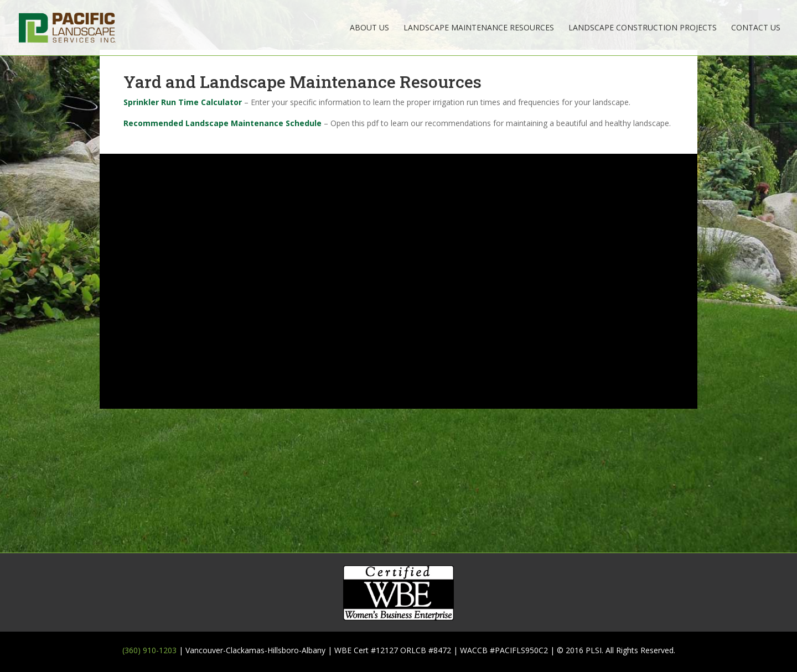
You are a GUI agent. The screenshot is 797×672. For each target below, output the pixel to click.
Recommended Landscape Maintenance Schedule (222, 123)
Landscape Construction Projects (643, 28)
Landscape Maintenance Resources (479, 28)
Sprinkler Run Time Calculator (183, 102)
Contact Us (756, 28)
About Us (369, 28)
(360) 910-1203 (149, 650)
